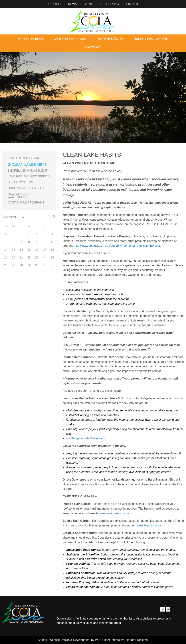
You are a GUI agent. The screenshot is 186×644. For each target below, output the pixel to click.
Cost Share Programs (26, 203)
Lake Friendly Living (70, 39)
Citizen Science (31, 39)
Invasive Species (110, 39)
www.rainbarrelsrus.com (116, 513)
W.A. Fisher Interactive (110, 640)
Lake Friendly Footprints (29, 176)
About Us (55, 4)
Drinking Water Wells (26, 188)
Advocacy (93, 47)
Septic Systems (20, 182)
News (73, 4)
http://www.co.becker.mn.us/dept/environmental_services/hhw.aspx (118, 246)
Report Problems (137, 640)
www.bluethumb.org (150, 525)
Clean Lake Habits (29, 164)
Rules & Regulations (151, 39)
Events (89, 4)
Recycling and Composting (20, 195)
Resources (109, 4)
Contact (132, 4)
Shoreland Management (28, 171)
